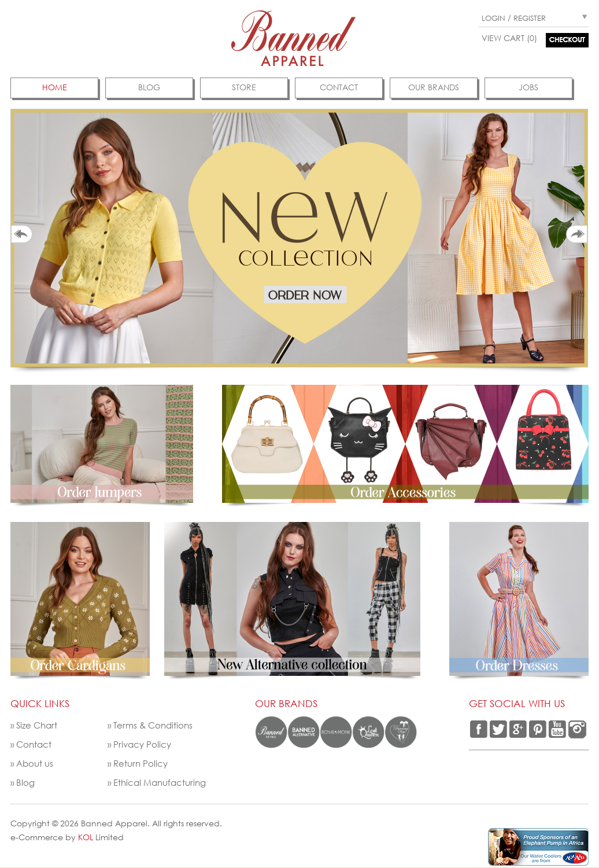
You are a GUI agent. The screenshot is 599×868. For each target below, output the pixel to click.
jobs (528, 87)
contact (339, 87)
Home (55, 87)
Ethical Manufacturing (160, 782)
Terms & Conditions (153, 725)
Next (577, 234)
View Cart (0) (509, 38)
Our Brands (434, 87)
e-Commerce (37, 837)
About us (35, 763)
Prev (22, 234)
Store (244, 87)
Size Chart (37, 725)
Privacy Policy (142, 744)
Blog (149, 87)
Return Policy (140, 763)
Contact (34, 744)
